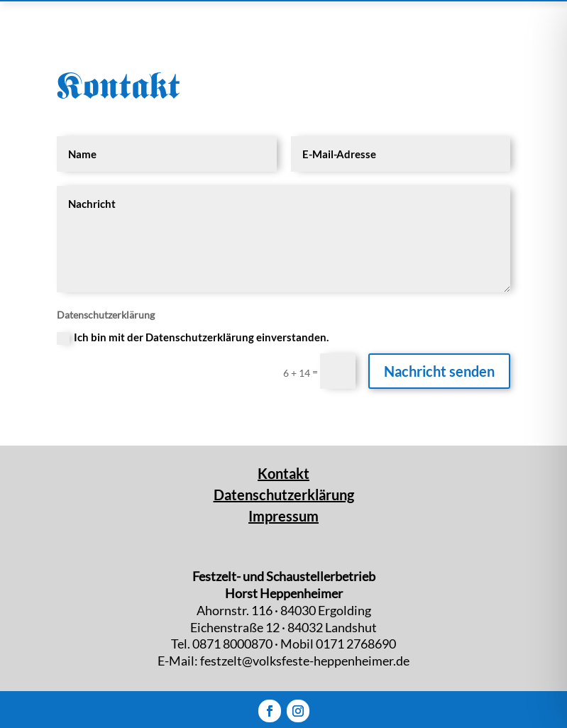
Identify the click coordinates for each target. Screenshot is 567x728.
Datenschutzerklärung (284, 495)
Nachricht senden (439, 371)
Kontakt (283, 473)
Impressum (283, 516)
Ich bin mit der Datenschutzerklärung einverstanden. (193, 338)
